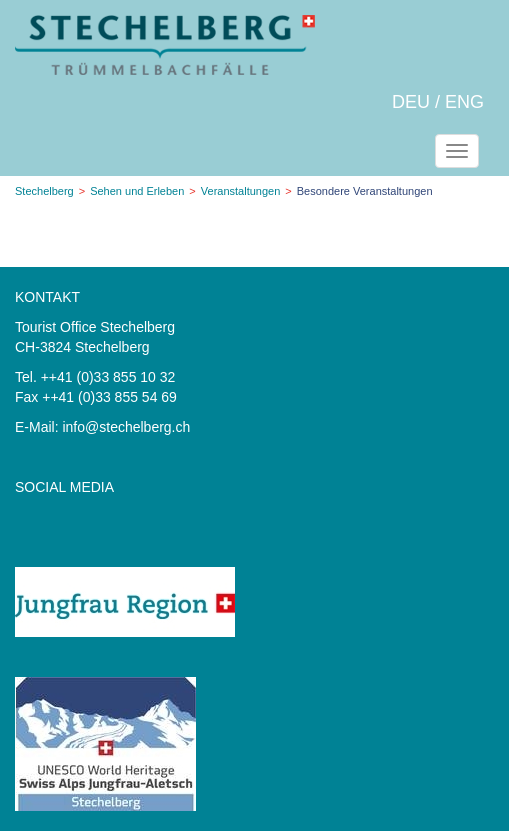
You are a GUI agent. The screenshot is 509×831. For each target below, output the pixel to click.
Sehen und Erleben (137, 191)
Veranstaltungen (241, 191)
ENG (464, 102)
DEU (411, 102)
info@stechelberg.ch (126, 427)
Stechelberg (44, 191)
